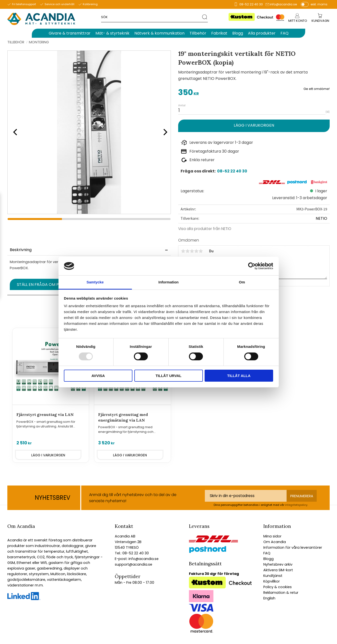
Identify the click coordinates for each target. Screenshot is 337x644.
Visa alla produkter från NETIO (205, 229)
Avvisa (98, 376)
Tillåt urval (168, 376)
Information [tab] (168, 282)
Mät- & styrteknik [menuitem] (112, 33)
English (269, 598)
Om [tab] (242, 282)
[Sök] (205, 17)
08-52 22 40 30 (251, 4)
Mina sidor (272, 536)
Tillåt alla (239, 376)
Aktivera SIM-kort (278, 570)
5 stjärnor (201, 251)
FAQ (267, 553)
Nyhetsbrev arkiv (278, 564)
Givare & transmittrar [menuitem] (70, 33)
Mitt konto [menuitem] (298, 21)
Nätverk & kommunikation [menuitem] (159, 33)
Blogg (268, 559)
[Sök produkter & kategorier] (152, 17)
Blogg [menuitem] (238, 33)
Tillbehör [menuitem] (198, 33)
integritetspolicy (296, 505)
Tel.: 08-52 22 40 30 (132, 553)
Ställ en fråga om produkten (48, 285)
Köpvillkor (272, 581)
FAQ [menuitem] (285, 33)
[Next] (163, 132)
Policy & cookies (278, 587)
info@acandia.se (284, 4)
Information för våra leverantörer (293, 547)
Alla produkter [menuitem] (262, 33)
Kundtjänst (273, 576)
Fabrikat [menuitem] (219, 33)
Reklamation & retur (281, 593)
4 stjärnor (196, 251)
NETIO (321, 218)
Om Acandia (275, 542)
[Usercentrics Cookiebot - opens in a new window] (252, 266)
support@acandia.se (134, 564)
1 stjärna (183, 251)
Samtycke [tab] (95, 282)
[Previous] (15, 132)
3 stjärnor (192, 251)
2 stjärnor (187, 251)
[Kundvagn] (320, 21)
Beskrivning (21, 250)
